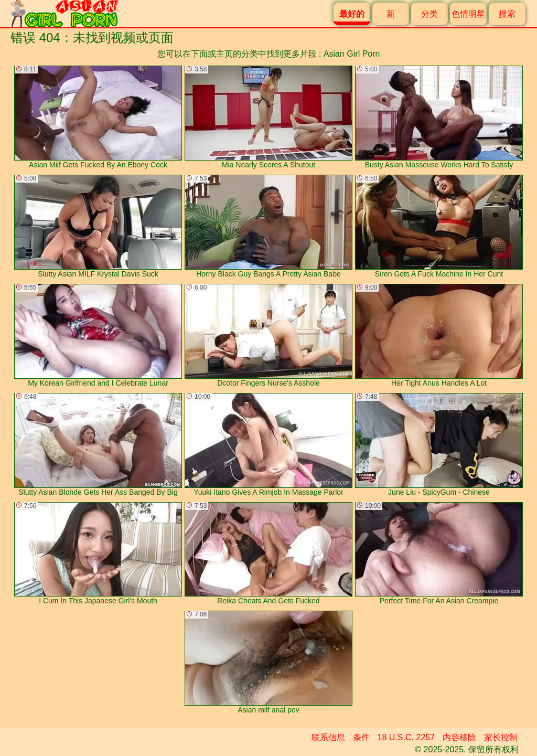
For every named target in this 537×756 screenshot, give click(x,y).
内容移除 (459, 737)
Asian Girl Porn (352, 54)
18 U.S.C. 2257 (406, 737)
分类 (429, 14)
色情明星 (468, 14)
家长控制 (501, 737)
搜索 (507, 14)
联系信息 (328, 737)
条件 (361, 737)
